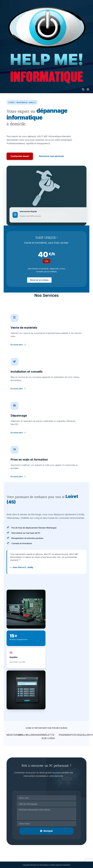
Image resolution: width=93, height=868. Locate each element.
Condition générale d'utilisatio (60, 865)
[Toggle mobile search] (83, 89)
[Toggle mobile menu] (88, 89)
